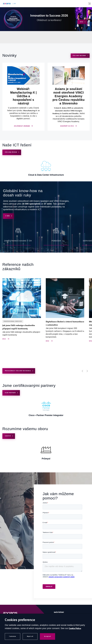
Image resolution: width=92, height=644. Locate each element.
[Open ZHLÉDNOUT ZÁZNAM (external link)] (23, 97)
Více (4, 339)
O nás (8, 216)
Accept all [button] (47, 636)
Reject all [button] (30, 636)
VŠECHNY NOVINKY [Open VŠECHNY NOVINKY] (79, 56)
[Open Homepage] (13, 613)
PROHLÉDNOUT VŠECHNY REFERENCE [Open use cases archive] (18, 371)
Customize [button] (13, 636)
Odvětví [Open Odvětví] (8, 436)
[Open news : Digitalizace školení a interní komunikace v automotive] (65, 323)
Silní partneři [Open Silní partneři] (10, 393)
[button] (82, 371)
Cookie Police (75, 628)
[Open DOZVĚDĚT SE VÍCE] (69, 97)
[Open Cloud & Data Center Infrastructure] (46, 168)
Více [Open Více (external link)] (82, 22)
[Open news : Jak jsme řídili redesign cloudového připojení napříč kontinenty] (22, 327)
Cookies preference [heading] (20, 620)
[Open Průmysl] (46, 452)
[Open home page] (7, 4)
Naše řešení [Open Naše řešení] (59, 612)
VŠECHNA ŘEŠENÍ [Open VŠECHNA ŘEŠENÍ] (11, 152)
